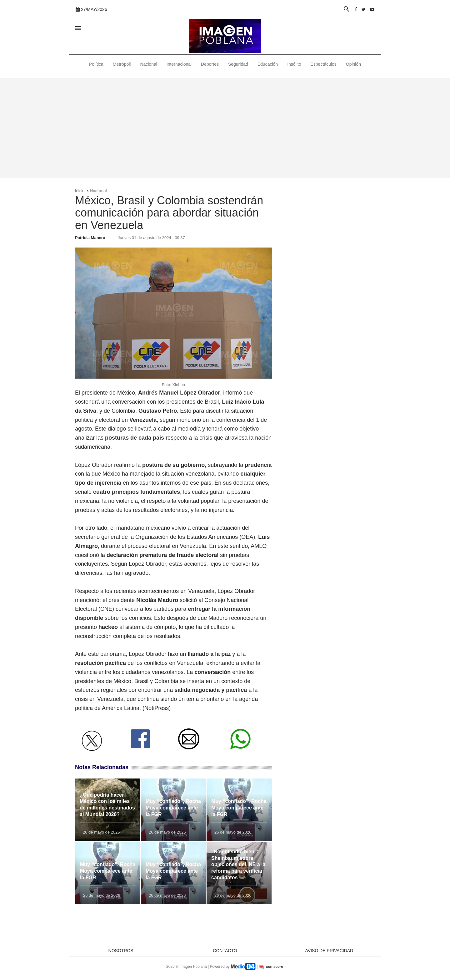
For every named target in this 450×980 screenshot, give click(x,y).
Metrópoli (122, 64)
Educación (268, 64)
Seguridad (238, 64)
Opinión (353, 64)
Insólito (294, 64)
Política (96, 64)
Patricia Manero (90, 238)
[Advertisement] (225, 128)
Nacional (148, 64)
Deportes (210, 64)
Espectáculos (324, 64)
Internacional (179, 64)
